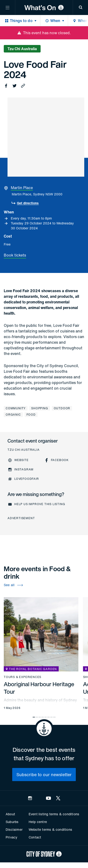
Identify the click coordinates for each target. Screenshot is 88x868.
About (10, 814)
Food (31, 415)
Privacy (11, 837)
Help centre (38, 822)
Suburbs (12, 822)
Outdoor (62, 408)
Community (16, 408)
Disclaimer (14, 829)
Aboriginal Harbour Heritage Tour (39, 688)
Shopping (40, 408)
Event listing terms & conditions (54, 814)
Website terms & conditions (50, 829)
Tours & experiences (23, 677)
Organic (13, 415)
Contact (35, 837)
